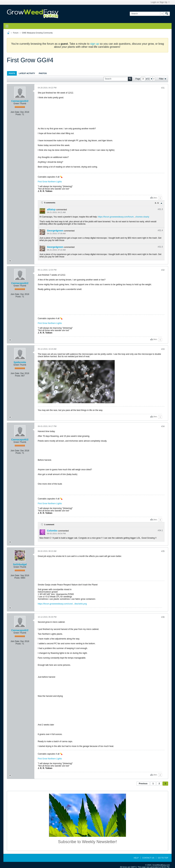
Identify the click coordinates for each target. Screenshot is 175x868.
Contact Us (148, 858)
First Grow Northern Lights (50, 182)
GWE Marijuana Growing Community (37, 33)
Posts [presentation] (12, 73)
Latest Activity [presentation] (27, 73)
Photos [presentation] (43, 73)
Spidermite (20, 362)
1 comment (49, 524)
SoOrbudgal (20, 564)
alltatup (51, 209)
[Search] (147, 14)
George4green (55, 231)
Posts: (18, 114)
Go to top (163, 858)
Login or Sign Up (160, 2)
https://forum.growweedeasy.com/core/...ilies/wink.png (62, 604)
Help (136, 858)
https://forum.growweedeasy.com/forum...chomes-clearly (124, 217)
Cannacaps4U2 (20, 101)
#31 (163, 88)
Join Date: (15, 112)
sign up (95, 44)
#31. (160, 209)
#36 (163, 617)
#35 (163, 551)
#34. (160, 530)
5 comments (50, 203)
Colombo (52, 531)
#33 (163, 349)
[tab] (12, 73)
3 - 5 (157, 203)
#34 (163, 426)
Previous (143, 784)
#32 (163, 270)
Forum (16, 33)
